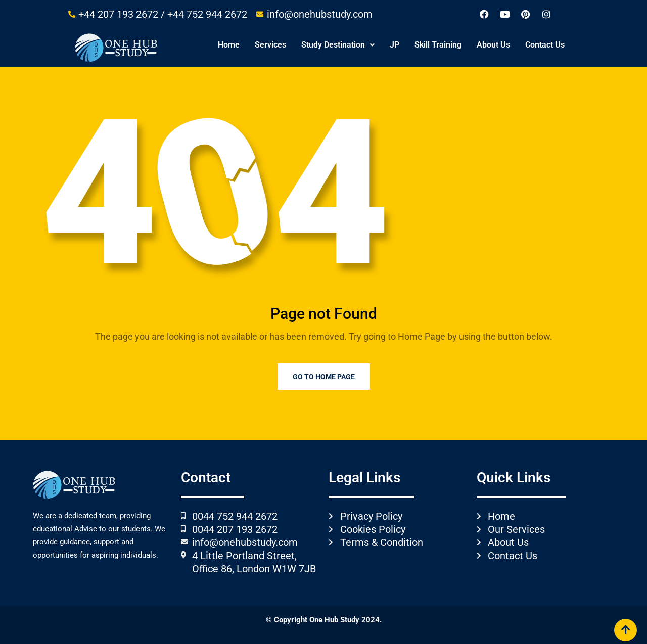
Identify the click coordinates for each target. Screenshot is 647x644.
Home (229, 45)
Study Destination (338, 45)
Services (270, 45)
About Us (493, 45)
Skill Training (438, 45)
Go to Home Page (324, 377)
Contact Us (545, 45)
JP (395, 45)
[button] (338, 45)
